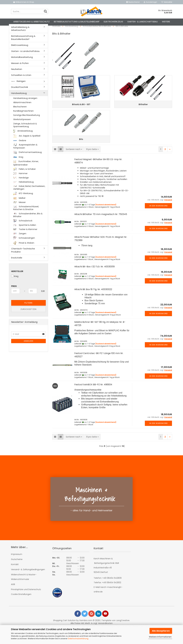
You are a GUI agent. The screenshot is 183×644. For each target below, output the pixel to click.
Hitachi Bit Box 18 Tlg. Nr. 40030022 (93, 303)
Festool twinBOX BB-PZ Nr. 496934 (93, 398)
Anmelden (28, 349)
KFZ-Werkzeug (23, 201)
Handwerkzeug (19, 101)
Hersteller (17, 279)
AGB (13, 597)
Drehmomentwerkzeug (27, 160)
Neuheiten (17, 77)
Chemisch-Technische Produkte (23, 258)
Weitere (166, 22)
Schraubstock (23, 229)
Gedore (20, 148)
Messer (20, 210)
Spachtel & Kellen (25, 233)
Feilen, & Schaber (25, 177)
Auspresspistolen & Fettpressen (25, 154)
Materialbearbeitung (22, 65)
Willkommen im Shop (24, 2)
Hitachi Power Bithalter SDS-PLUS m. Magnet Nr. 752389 (101, 252)
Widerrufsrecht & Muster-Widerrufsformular (24, 590)
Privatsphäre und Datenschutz (26, 603)
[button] (133, 2)
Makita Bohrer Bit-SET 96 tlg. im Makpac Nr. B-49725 (100, 337)
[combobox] (74, 163)
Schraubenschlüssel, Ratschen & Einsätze (26, 216)
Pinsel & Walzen (24, 251)
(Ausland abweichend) (106, 218)
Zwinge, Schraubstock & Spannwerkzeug (25, 133)
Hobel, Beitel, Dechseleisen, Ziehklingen (29, 195)
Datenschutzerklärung (78, 639)
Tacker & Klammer (25, 237)
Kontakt (15, 578)
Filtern (28, 311)
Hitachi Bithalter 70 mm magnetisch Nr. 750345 (101, 228)
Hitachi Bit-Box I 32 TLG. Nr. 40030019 (94, 280)
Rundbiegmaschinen (23, 119)
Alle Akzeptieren (161, 631)
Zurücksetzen (28, 317)
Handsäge (21, 186)
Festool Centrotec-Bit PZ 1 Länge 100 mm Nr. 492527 (99, 368)
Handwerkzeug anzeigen (25, 106)
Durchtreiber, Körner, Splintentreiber (26, 171)
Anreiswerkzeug (23, 139)
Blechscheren (20, 114)
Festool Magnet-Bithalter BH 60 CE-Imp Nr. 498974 (98, 174)
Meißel (19, 206)
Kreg (18, 165)
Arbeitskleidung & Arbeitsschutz (31, 22)
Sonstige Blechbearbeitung (27, 123)
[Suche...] (45, 12)
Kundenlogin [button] (150, 2)
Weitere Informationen (160, 637)
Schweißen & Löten (21, 83)
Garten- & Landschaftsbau (143, 22)
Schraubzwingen (24, 246)
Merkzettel (167, 2)
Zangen (20, 241)
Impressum (17, 567)
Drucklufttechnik (20, 95)
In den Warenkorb (158, 219)
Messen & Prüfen (20, 71)
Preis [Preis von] (14, 294)
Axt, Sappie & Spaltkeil (27, 144)
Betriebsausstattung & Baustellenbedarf (77, 22)
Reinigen (18, 89)
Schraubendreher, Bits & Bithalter (28, 223)
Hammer (20, 181)
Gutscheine (17, 572)
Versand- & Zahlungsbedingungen (28, 583)
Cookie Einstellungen (21, 608)
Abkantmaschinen (22, 110)
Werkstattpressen (22, 127)
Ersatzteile (17, 266)
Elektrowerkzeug (113, 22)
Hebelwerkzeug (23, 190)
